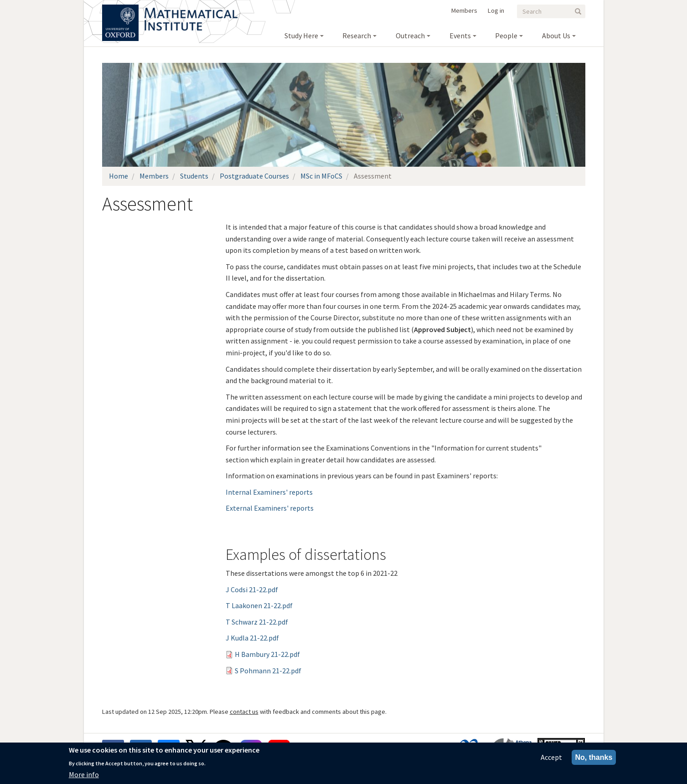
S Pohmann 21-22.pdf (268, 671)
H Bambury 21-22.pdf (267, 654)
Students (194, 176)
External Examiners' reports (270, 508)
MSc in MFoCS (321, 176)
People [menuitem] (506, 36)
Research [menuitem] (357, 36)
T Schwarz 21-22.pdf (257, 622)
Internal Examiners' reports (269, 492)
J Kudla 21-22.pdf (252, 638)
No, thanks (594, 757)
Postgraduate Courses (254, 176)
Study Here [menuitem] (301, 36)
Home (119, 176)
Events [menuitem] (460, 36)
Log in (496, 10)
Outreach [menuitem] (410, 36)
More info (84, 774)
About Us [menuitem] (556, 36)
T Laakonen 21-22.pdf (259, 605)
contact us (244, 712)
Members (464, 10)
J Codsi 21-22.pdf (252, 589)
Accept (551, 757)
